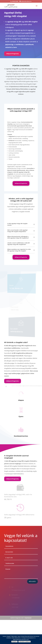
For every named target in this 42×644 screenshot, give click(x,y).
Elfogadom (14, 642)
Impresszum (28, 618)
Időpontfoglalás (13, 54)
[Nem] (40, 639)
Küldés (32, 581)
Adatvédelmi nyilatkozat (25, 642)
